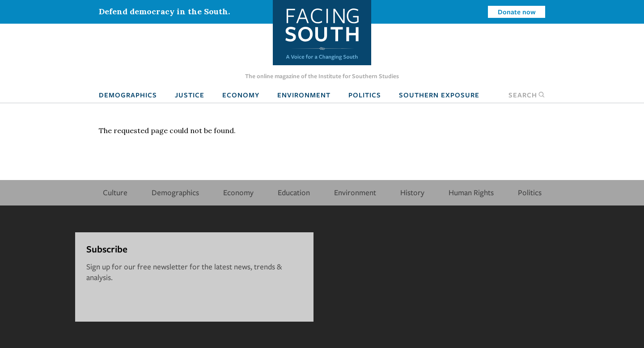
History (412, 192)
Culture (115, 192)
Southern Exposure (439, 95)
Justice (190, 95)
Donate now (517, 12)
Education (294, 192)
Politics (365, 95)
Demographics (128, 95)
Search (527, 95)
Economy (241, 95)
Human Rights (471, 192)
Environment (304, 95)
